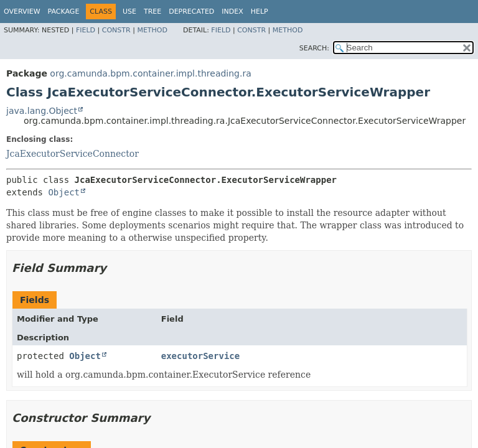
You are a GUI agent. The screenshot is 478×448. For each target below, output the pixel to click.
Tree (152, 12)
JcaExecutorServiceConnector (73, 154)
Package (64, 12)
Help (260, 12)
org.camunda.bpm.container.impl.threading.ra (150, 73)
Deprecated (191, 12)
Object (64, 192)
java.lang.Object (42, 111)
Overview (22, 12)
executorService (200, 356)
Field (86, 30)
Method (152, 30)
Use (129, 12)
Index (232, 12)
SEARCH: (314, 48)
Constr (116, 30)
